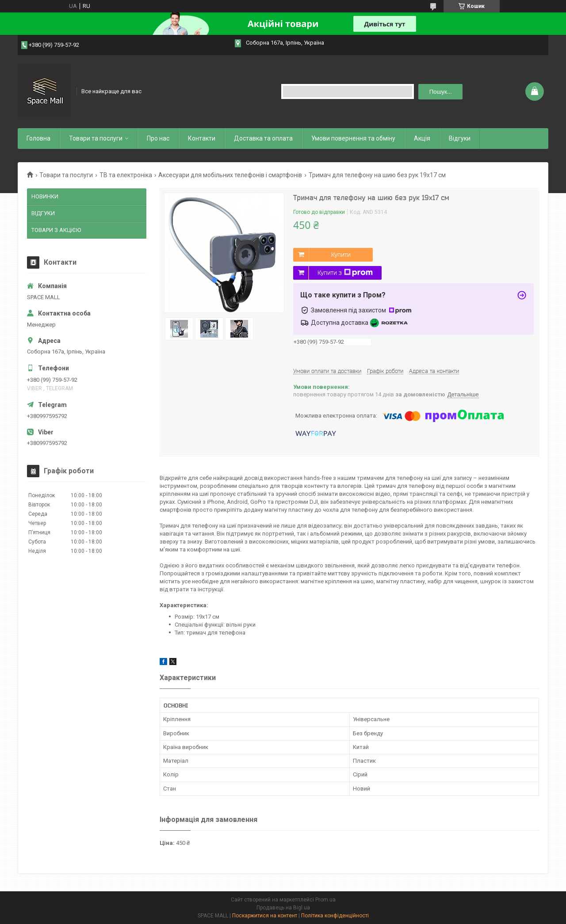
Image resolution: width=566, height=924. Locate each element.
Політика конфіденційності (335, 916)
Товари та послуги (96, 138)
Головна (38, 138)
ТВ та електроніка (126, 175)
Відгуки (460, 138)
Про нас (158, 138)
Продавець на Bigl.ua (283, 908)
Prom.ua (325, 900)
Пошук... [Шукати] (441, 92)
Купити (341, 255)
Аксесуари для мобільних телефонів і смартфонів (230, 175)
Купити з (345, 273)
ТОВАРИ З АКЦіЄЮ (56, 230)
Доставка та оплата (263, 138)
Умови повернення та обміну (353, 138)
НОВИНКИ (45, 196)
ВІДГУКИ (43, 213)
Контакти (202, 138)
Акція (422, 138)
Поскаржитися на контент (265, 916)
